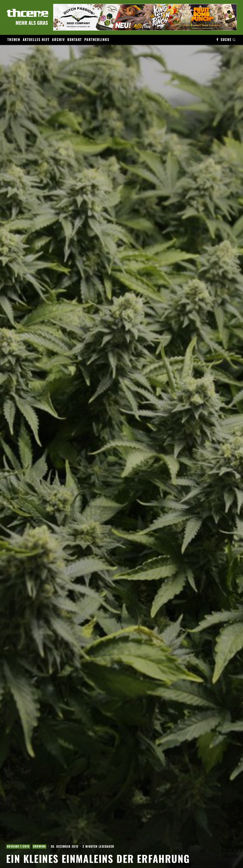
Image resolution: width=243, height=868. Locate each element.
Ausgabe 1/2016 (18, 846)
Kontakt (75, 40)
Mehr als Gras (32, 23)
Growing (40, 846)
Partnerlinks (97, 40)
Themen (14, 40)
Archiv (58, 40)
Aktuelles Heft (36, 40)
